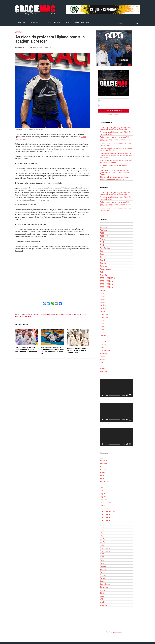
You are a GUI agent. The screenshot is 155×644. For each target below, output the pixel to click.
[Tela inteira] (130, 395)
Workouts (103, 371)
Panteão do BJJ (53, 23)
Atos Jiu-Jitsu (105, 248)
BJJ (101, 251)
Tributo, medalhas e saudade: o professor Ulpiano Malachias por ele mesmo (115, 178)
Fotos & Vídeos (105, 269)
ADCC (102, 233)
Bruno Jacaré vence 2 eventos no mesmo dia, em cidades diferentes (116, 161)
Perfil (102, 338)
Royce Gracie (77, 315)
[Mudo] (127, 395)
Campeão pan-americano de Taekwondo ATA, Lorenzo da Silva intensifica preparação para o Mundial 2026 (116, 156)
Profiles (103, 341)
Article (18, 32)
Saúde (102, 347)
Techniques (104, 353)
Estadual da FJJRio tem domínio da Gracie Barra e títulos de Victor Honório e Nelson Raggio (115, 172)
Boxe (102, 254)
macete (103, 311)
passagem (104, 335)
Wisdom (103, 368)
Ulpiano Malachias (26, 316)
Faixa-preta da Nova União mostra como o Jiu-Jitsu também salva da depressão (26, 350)
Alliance (103, 239)
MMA (102, 320)
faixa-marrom (45, 315)
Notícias (22, 23)
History (103, 293)
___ (101, 224)
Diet (101, 257)
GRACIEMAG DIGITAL (83, 23)
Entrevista (104, 266)
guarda (102, 290)
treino (102, 362)
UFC (17, 316)
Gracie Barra (56, 315)
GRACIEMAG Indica (107, 281)
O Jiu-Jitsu (36, 23)
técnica (103, 356)
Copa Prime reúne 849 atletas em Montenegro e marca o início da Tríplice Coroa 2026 (116, 128)
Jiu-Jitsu (103, 305)
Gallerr (102, 272)
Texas (85, 315)
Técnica (103, 359)
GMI (67, 23)
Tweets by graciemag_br (114, 632)
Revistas (103, 344)
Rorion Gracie (66, 315)
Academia (103, 230)
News (102, 326)
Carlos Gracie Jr (27, 315)
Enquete (103, 263)
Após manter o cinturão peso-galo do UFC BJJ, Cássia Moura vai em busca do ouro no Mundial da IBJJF (115, 139)
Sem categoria (105, 350)
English (103, 260)
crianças (36, 315)
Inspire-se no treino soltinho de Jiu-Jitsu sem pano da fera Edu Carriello (77, 350)
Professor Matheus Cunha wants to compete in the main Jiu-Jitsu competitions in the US (52, 351)
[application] (116, 388)
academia (103, 227)
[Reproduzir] (103, 395)
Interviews (104, 299)
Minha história (105, 314)
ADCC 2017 (104, 236)
